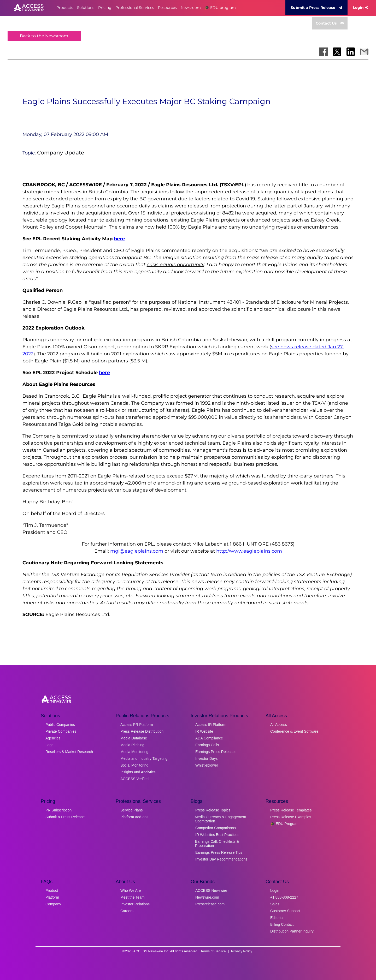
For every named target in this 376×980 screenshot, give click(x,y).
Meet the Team (132, 897)
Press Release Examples (291, 817)
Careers (127, 911)
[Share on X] (337, 52)
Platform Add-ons (134, 817)
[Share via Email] (364, 52)
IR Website (204, 731)
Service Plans (132, 810)
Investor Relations (135, 904)
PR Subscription (58, 810)
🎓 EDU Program (284, 824)
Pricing (105, 8)
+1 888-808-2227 (284, 897)
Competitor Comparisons (216, 828)
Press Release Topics (213, 810)
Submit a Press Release (316, 8)
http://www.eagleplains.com (249, 551)
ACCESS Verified (134, 779)
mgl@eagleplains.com (137, 551)
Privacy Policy (242, 951)
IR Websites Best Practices (217, 835)
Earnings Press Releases (216, 752)
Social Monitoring (134, 765)
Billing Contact (282, 924)
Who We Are (131, 891)
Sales (275, 904)
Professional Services (135, 8)
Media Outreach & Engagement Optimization (220, 819)
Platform (52, 897)
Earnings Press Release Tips (219, 852)
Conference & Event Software (294, 731)
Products (65, 8)
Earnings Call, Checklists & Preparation (217, 844)
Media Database (134, 738)
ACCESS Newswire (211, 891)
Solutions (86, 8)
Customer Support (285, 911)
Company (53, 904)
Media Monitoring (134, 752)
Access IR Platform (211, 725)
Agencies (53, 738)
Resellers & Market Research (69, 752)
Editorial (277, 918)
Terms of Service (213, 951)
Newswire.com (207, 897)
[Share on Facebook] (324, 52)
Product (52, 891)
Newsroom (191, 8)
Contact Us (330, 23)
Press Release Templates (291, 810)
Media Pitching (132, 745)
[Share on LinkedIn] (351, 52)
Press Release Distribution (142, 731)
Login (361, 8)
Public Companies (60, 725)
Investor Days (207, 758)
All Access (279, 725)
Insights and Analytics (138, 772)
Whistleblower (207, 765)
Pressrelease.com (210, 904)
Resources (167, 8)
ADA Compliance (209, 738)
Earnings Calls (207, 745)
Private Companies (61, 731)
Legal (50, 745)
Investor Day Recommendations (221, 859)
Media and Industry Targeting (144, 758)
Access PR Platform (137, 725)
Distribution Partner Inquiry (292, 931)
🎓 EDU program (220, 8)
